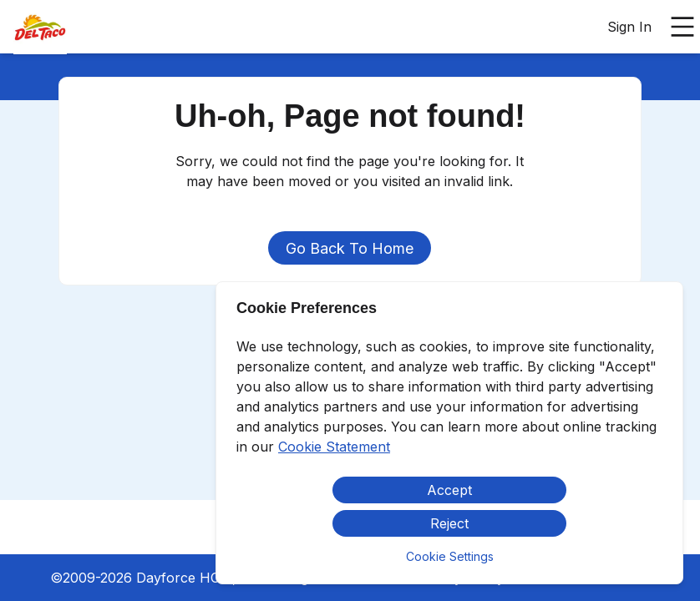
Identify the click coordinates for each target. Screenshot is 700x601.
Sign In (629, 27)
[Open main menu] (682, 27)
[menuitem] (40, 28)
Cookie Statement (334, 447)
